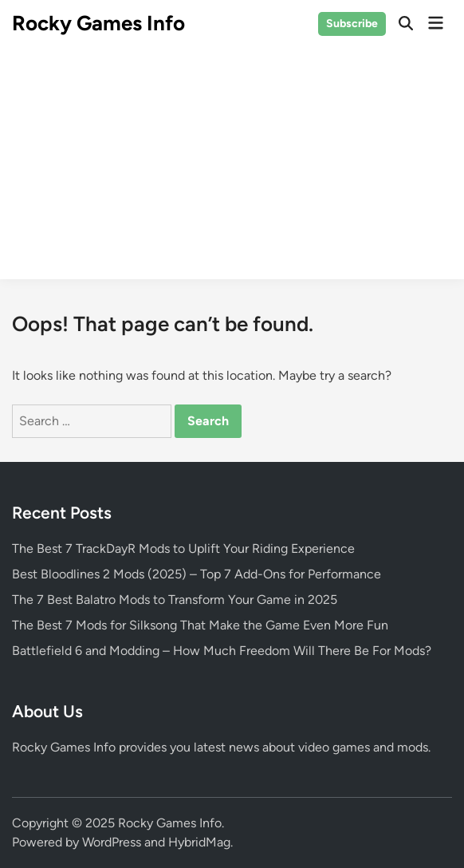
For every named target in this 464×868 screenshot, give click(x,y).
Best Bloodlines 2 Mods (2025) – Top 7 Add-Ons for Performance (197, 574)
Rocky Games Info (98, 23)
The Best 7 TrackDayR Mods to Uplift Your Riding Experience (183, 548)
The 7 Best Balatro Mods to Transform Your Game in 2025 (175, 600)
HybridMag (199, 842)
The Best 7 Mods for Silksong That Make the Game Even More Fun (200, 625)
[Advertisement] (232, 168)
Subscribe (352, 24)
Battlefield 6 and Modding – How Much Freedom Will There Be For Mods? (222, 651)
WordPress (112, 842)
